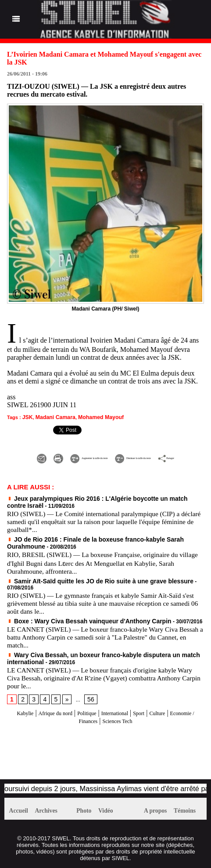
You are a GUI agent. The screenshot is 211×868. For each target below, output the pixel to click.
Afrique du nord (59, 707)
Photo (86, 806)
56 (88, 694)
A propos (158, 806)
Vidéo (113, 806)
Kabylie (20, 707)
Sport (165, 707)
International (135, 707)
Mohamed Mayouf (93, 417)
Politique (99, 707)
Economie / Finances (83, 715)
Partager (120, 465)
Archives (54, 806)
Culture (188, 707)
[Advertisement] (105, 751)
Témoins (193, 806)
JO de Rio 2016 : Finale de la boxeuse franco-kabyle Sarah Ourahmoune (100, 544)
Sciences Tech (138, 715)
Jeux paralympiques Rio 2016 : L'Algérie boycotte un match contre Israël (101, 505)
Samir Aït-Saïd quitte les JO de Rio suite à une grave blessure (87, 585)
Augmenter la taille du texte (88, 456)
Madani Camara (52, 417)
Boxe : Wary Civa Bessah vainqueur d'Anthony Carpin (78, 618)
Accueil (21, 806)
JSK (27, 417)
